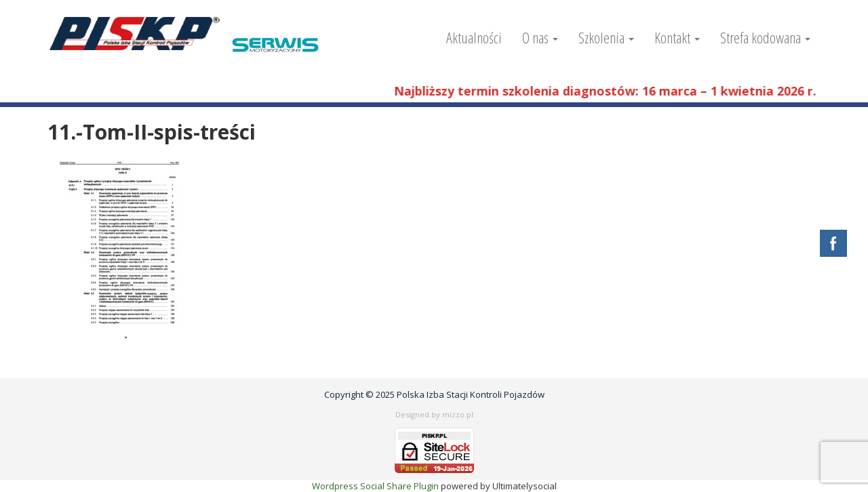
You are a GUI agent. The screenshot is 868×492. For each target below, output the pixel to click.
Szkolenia (606, 37)
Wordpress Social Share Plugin (376, 486)
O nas (540, 37)
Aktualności (474, 37)
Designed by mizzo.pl (434, 414)
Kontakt (677, 37)
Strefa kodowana (765, 37)
